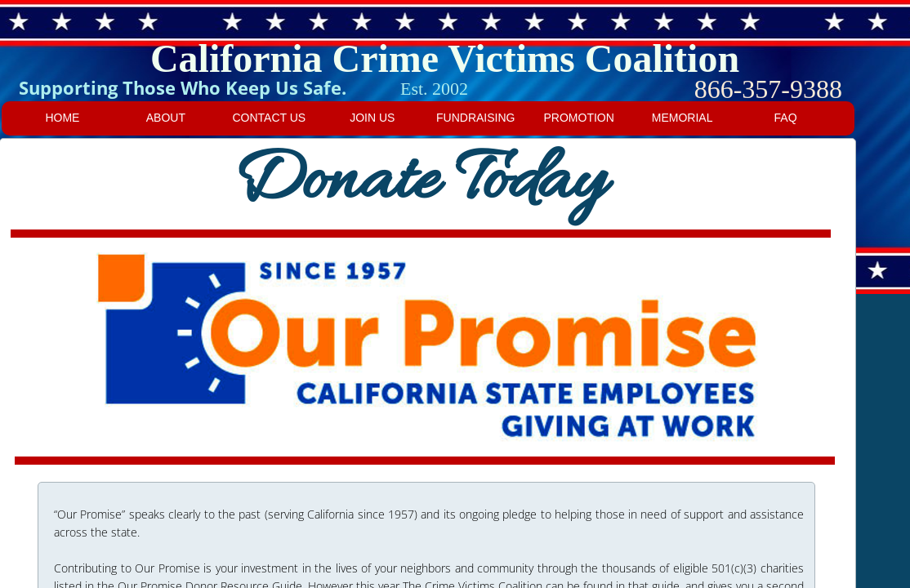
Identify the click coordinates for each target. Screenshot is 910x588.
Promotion (579, 118)
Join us (372, 118)
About (166, 118)
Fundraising (475, 118)
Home (62, 118)
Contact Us (269, 118)
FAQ (786, 118)
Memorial (682, 118)
